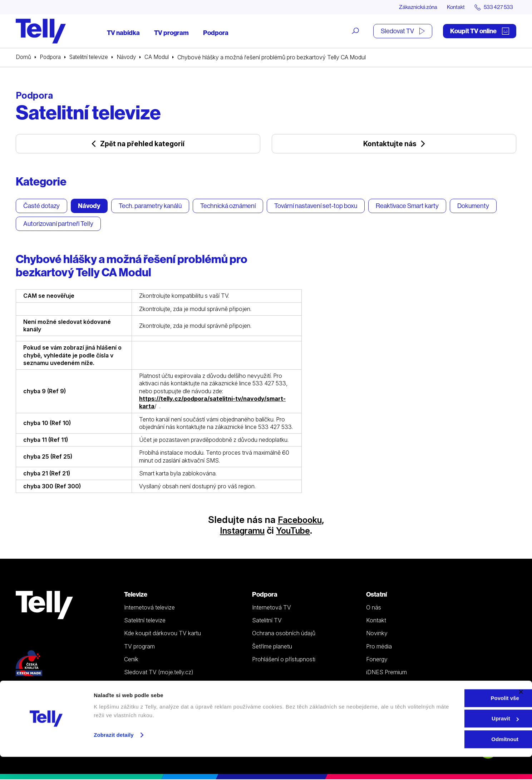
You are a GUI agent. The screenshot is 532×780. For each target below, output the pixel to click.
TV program (171, 33)
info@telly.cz (37, 702)
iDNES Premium (386, 673)
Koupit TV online (480, 31)
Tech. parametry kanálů (150, 206)
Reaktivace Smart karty (407, 206)
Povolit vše (454, 721)
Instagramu (240, 531)
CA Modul (163, 58)
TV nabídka (123, 33)
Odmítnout (454, 762)
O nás (374, 608)
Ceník (131, 660)
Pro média (379, 647)
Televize (136, 595)
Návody (131, 58)
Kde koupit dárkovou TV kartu (162, 634)
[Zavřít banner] (521, 715)
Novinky (377, 634)
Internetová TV (272, 608)
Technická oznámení (228, 206)
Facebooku (300, 520)
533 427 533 (36, 692)
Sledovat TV (403, 31)
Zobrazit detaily (114, 758)
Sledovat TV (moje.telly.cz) (159, 673)
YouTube (296, 531)
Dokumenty (473, 206)
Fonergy (377, 660)
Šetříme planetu (272, 647)
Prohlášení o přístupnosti (284, 660)
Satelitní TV (267, 621)
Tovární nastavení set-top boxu (316, 206)
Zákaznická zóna (412, 7)
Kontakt (453, 7)
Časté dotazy (41, 206)
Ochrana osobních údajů (284, 634)
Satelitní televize (92, 58)
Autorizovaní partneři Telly (58, 224)
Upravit (454, 742)
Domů (24, 58)
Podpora (216, 33)
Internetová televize (149, 608)
